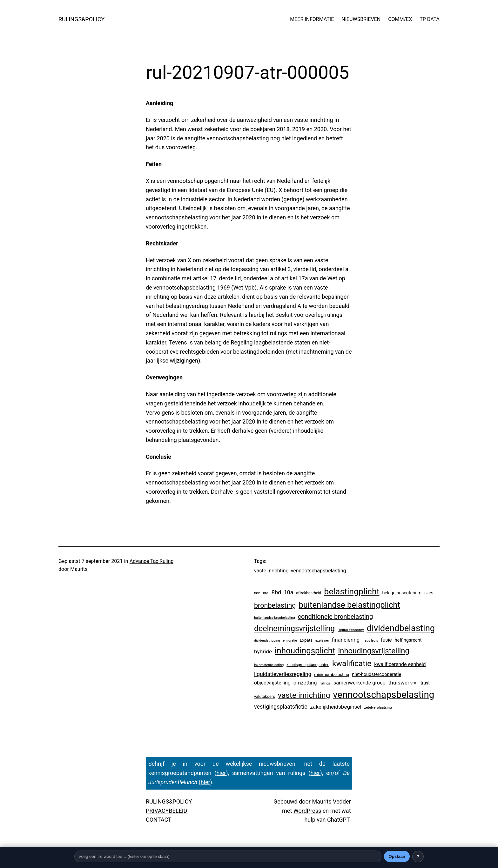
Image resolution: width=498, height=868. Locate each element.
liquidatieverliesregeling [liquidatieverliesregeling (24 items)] (283, 674)
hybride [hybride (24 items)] (263, 651)
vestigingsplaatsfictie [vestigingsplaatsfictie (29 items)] (281, 707)
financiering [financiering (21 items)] (346, 640)
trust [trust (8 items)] (425, 683)
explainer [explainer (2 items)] (322, 641)
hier (221, 773)
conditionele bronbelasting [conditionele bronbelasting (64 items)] (335, 617)
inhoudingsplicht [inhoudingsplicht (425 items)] (305, 651)
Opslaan (397, 856)
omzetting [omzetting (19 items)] (305, 683)
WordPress (307, 811)
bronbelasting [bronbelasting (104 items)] (275, 605)
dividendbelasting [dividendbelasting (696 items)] (401, 628)
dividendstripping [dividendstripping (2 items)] (267, 641)
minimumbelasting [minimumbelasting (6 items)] (332, 674)
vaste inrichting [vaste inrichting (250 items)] (304, 695)
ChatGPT (338, 820)
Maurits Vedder (331, 801)
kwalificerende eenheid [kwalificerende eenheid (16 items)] (400, 664)
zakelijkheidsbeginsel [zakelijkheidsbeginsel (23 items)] (336, 707)
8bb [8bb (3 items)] (257, 593)
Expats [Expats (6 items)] (306, 640)
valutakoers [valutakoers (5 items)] (265, 696)
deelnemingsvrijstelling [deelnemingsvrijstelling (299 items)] (294, 628)
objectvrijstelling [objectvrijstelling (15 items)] (272, 683)
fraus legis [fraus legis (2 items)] (370, 641)
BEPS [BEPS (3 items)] (429, 593)
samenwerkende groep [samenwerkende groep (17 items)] (360, 683)
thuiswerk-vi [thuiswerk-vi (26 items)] (403, 683)
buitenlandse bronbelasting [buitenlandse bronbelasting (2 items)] (274, 618)
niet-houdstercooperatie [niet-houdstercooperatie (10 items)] (377, 674)
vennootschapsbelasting (319, 571)
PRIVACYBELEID (166, 811)
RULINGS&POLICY (81, 19)
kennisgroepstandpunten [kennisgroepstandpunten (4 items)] (308, 665)
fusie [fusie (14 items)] (386, 640)
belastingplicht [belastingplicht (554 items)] (352, 591)
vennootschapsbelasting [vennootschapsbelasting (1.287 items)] (384, 695)
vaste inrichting (271, 571)
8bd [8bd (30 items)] (276, 592)
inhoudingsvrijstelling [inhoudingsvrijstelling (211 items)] (374, 651)
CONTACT (159, 820)
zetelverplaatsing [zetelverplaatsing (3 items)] (378, 707)
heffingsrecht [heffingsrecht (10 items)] (408, 640)
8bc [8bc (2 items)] (266, 593)
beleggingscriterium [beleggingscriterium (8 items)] (402, 593)
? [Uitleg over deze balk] (418, 856)
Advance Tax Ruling (152, 561)
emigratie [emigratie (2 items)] (290, 641)
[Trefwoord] (228, 856)
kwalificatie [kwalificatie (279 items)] (352, 663)
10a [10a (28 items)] (289, 592)
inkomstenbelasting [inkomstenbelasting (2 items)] (269, 665)
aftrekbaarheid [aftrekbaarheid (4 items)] (309, 593)
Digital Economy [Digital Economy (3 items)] (351, 630)
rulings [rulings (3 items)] (325, 683)
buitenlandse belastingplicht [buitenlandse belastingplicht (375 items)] (349, 605)
